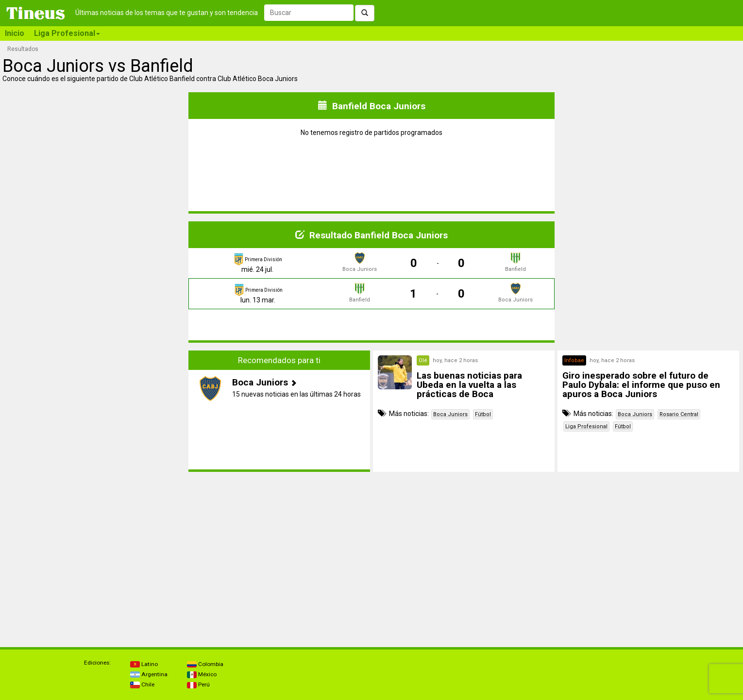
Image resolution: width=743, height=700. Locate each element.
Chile (142, 684)
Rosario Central (679, 414)
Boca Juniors (450, 414)
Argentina (149, 674)
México (202, 674)
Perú (198, 684)
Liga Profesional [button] (67, 33)
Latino (144, 664)
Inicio (15, 33)
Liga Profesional (586, 426)
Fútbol (483, 414)
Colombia (205, 664)
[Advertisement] (95, 418)
